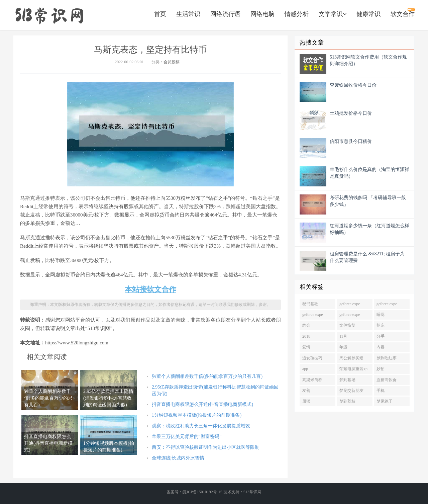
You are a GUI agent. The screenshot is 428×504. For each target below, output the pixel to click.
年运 (343, 347)
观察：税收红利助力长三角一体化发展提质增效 (201, 426)
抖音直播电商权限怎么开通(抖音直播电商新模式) (202, 404)
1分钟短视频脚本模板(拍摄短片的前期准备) (197, 415)
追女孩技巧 (312, 358)
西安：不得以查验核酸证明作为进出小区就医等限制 (206, 447)
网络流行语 (225, 14)
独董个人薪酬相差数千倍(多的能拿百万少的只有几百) (207, 376)
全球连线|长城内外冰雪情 (178, 458)
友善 (306, 391)
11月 (343, 336)
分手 (381, 336)
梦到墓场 (347, 380)
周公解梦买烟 (351, 358)
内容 (381, 347)
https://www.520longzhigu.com (49, 15)
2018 (306, 336)
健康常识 (368, 14)
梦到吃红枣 (387, 358)
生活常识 (188, 14)
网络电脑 (262, 14)
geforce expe (350, 304)
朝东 (381, 325)
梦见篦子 (385, 401)
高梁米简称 (312, 380)
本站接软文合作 (150, 289)
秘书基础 (310, 304)
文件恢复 (347, 325)
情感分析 (297, 14)
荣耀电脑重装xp (353, 369)
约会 (306, 325)
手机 (381, 391)
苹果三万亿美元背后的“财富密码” (187, 437)
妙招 (381, 369)
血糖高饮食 (387, 380)
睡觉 (381, 315)
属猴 (306, 401)
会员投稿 (172, 62)
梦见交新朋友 (351, 391)
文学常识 (333, 14)
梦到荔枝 (347, 401)
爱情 (306, 347)
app (305, 369)
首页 (160, 14)
